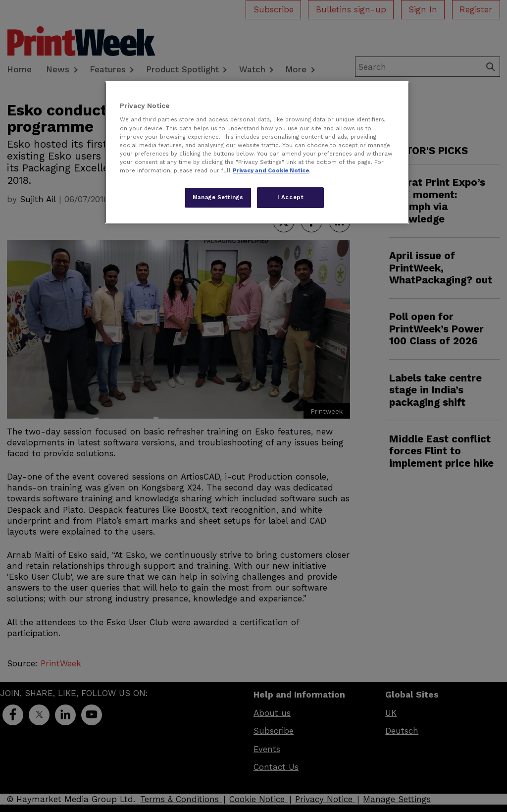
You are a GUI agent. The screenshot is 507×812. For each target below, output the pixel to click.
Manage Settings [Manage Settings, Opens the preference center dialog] (218, 197)
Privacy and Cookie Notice (271, 170)
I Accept (291, 197)
